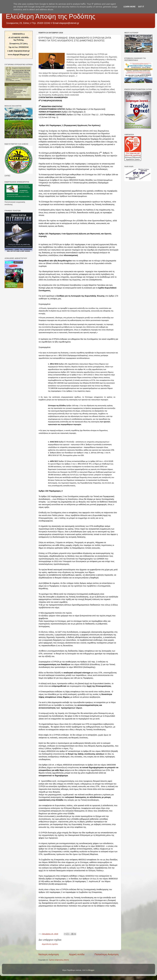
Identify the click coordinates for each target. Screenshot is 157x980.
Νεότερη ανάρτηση (49, 954)
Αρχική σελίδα (77, 954)
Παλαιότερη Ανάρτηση (107, 954)
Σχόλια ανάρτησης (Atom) (59, 960)
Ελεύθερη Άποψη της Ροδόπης (51, 16)
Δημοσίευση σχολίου (50, 944)
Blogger (91, 970)
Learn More (129, 7)
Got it (141, 7)
